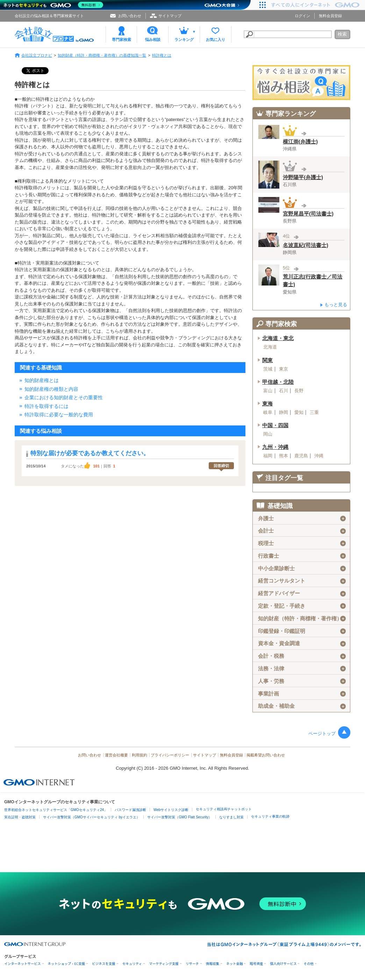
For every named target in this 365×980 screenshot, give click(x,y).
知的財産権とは (42, 380)
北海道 (270, 347)
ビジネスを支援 (104, 964)
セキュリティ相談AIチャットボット (224, 809)
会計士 (302, 531)
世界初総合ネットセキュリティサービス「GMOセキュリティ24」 (56, 810)
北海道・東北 (278, 338)
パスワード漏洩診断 (130, 810)
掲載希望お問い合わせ (266, 755)
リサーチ (192, 964)
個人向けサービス (283, 964)
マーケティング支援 (164, 964)
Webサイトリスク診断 (171, 810)
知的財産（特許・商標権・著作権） (302, 619)
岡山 (268, 434)
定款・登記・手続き (302, 606)
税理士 (302, 543)
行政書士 (302, 556)
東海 (267, 404)
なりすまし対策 (231, 817)
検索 (342, 34)
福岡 (268, 456)
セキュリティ (132, 964)
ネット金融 (235, 964)
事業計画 (302, 694)
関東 (267, 360)
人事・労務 (302, 681)
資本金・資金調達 (302, 643)
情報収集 (213, 964)
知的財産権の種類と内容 (51, 389)
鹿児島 (301, 456)
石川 (284, 391)
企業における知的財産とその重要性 (64, 397)
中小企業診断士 (302, 569)
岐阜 (268, 413)
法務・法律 (302, 669)
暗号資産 (256, 964)
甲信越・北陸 (278, 382)
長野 (299, 391)
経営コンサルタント (302, 581)
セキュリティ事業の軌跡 (270, 816)
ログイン (302, 16)
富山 (268, 391)
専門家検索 (121, 40)
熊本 (284, 456)
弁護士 (302, 519)
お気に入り (216, 40)
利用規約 (139, 755)
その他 (309, 964)
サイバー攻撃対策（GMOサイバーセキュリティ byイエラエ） (91, 817)
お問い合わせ (130, 16)
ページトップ (322, 734)
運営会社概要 (116, 755)
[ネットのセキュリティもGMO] (54, 5)
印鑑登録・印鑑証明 (302, 631)
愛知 (299, 413)
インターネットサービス (23, 964)
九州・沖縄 (275, 447)
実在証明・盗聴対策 (20, 817)
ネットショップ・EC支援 (67, 964)
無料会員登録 (330, 16)
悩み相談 (153, 40)
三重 (314, 413)
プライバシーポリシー (170, 755)
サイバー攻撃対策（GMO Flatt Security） (180, 817)
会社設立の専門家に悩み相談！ (301, 83)
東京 (284, 369)
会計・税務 (302, 656)
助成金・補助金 (302, 706)
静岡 (284, 413)
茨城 (268, 369)
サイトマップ (170, 16)
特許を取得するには (46, 406)
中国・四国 (275, 425)
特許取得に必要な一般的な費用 (59, 415)
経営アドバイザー (302, 593)
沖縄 (319, 456)
